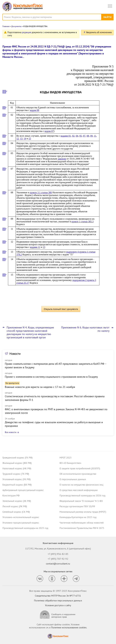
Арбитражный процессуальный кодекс (23, 490)
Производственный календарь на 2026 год (82, 495)
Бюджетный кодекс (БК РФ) (17, 485)
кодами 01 (66, 136)
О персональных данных (73, 479)
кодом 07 (49, 131)
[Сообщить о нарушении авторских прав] (58, 615)
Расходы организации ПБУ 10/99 (77, 506)
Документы (16, 26)
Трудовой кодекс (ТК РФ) (16, 474)
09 (92, 136)
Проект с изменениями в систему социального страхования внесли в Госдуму (51, 377)
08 (88, 136)
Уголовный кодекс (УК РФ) (16, 479)
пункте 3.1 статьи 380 (41, 192)
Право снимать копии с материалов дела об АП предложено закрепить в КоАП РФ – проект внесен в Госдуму (56, 366)
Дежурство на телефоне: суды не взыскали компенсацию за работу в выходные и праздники (54, 424)
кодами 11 (35, 247)
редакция (27, 32)
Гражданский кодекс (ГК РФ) (17, 458)
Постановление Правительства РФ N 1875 (82, 528)
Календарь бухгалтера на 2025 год (78, 517)
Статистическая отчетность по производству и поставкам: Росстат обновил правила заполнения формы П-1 (55, 398)
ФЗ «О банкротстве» (70, 463)
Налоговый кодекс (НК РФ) (17, 468)
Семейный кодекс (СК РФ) (16, 512)
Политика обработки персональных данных (58, 600)
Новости (15, 354)
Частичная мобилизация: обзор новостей (82, 523)
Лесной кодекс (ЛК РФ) (15, 506)
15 (30, 139)
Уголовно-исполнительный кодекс (21, 517)
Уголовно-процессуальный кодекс (21, 523)
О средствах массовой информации (79, 490)
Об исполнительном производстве (78, 474)
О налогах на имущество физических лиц (81, 485)
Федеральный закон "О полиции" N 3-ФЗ (81, 501)
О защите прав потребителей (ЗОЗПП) (80, 468)
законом (62, 159)
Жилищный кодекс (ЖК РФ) (17, 463)
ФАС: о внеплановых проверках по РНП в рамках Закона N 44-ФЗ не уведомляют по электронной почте (56, 411)
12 (18, 139)
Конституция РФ (11, 495)
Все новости (11, 432)
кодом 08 (35, 110)
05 (81, 136)
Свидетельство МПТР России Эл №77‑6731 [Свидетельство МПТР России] (58, 596)
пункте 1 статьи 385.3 (83, 222)
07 (84, 136)
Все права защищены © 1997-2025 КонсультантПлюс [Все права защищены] (58, 591)
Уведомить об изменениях (99, 32)
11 (95, 136)
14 (25, 139)
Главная (6, 26)
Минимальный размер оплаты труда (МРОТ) (83, 512)
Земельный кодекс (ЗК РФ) (17, 501)
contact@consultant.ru (58, 564)
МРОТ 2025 (66, 458)
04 (77, 136)
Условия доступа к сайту (58, 605)
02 (73, 136)
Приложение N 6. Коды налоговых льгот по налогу (85, 329)
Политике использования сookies (69, 627)
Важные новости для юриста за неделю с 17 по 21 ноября (40, 387)
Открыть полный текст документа (61, 309)
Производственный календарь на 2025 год (25, 528)
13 (21, 139)
